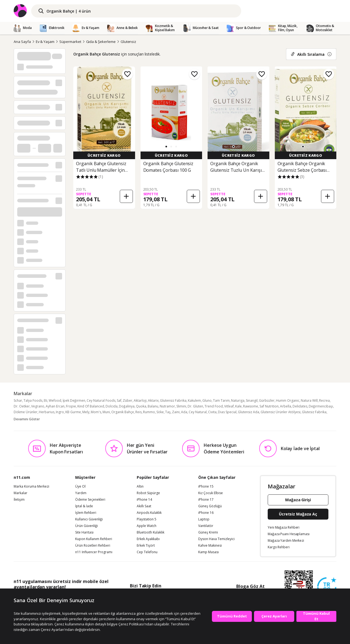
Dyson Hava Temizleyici (216, 539)
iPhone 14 (144, 500)
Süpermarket (70, 42)
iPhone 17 (206, 500)
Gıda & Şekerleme (101, 42)
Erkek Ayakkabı (148, 539)
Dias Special (227, 412)
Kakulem (194, 400)
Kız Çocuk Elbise (211, 493)
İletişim (19, 500)
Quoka (141, 406)
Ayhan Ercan (55, 406)
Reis (138, 412)
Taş (168, 412)
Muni (106, 412)
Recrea (324, 400)
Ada (184, 412)
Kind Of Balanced (91, 406)
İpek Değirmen (74, 400)
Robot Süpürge (148, 493)
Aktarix (153, 400)
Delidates (300, 406)
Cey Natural (198, 412)
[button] (166, 147)
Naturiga (238, 400)
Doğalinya (127, 406)
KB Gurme (73, 412)
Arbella (286, 406)
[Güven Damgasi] (327, 587)
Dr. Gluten (195, 406)
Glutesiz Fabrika (314, 412)
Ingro (60, 412)
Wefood (55, 400)
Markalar (21, 493)
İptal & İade (84, 506)
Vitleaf (229, 406)
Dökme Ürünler (26, 412)
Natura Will (309, 400)
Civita (212, 412)
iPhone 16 (206, 513)
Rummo (149, 412)
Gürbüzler (267, 400)
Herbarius (47, 412)
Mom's (96, 412)
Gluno (207, 400)
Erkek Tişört (146, 546)
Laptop (204, 519)
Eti (46, 400)
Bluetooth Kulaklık (151, 532)
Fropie (71, 406)
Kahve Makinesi (210, 546)
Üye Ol (80, 486)
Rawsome (251, 406)
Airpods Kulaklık (149, 513)
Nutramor (167, 406)
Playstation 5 (147, 519)
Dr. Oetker (22, 406)
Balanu (153, 406)
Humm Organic (288, 400)
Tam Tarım (221, 400)
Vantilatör (206, 526)
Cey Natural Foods (101, 400)
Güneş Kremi (208, 532)
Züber (128, 400)
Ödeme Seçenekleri (90, 500)
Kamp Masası (208, 552)
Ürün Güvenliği (87, 526)
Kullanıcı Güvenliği (89, 519)
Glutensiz (129, 42)
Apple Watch (147, 526)
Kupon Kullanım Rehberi (94, 539)
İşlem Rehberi (86, 513)
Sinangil (252, 400)
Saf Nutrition (269, 406)
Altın (140, 486)
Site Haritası (84, 532)
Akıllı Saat (144, 506)
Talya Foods (33, 400)
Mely (86, 412)
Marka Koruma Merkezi (31, 486)
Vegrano (38, 406)
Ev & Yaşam (45, 42)
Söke (160, 412)
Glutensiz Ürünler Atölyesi (281, 412)
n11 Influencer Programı (94, 552)
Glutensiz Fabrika (173, 400)
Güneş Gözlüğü (210, 506)
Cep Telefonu (147, 552)
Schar (18, 400)
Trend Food (214, 406)
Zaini (176, 412)
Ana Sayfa (22, 42)
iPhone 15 (206, 486)
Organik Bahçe (123, 412)
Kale (238, 406)
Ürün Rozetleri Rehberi (93, 546)
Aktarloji (140, 400)
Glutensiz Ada (249, 412)
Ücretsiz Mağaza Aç (298, 514)
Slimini (181, 406)
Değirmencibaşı (321, 406)
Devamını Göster (27, 419)
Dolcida (112, 406)
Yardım (81, 493)
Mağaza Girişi (298, 500)
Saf (119, 400)
